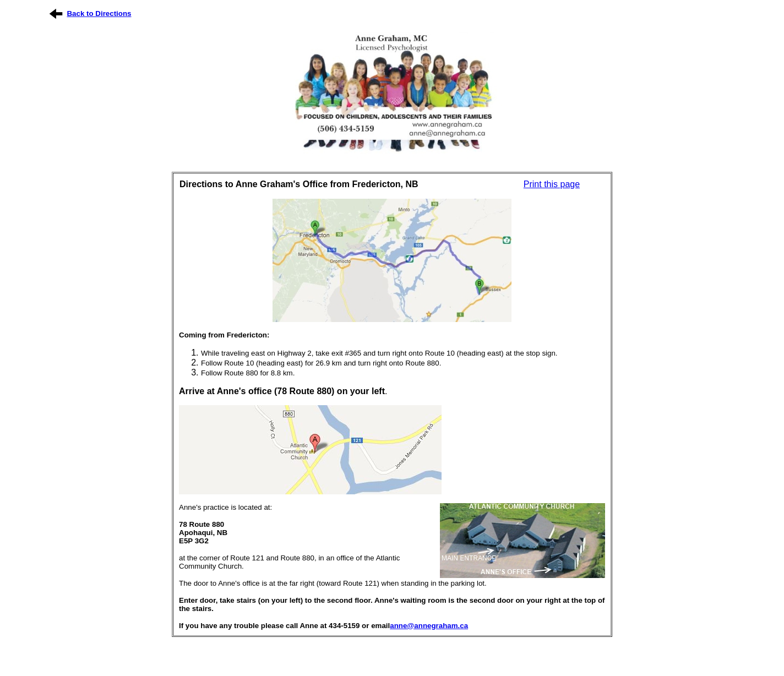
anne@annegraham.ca (429, 626)
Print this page (552, 184)
